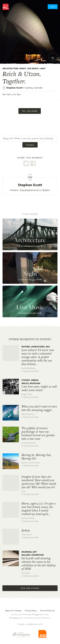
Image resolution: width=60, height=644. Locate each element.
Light (43, 68)
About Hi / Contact (13, 611)
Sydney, (34, 88)
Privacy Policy (31, 611)
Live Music (33, 68)
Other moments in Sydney (30, 339)
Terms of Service (47, 611)
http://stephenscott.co (31, 190)
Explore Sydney (30, 588)
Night (23, 68)
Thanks (30, 145)
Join (53, 7)
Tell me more (30, 111)
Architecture (10, 68)
